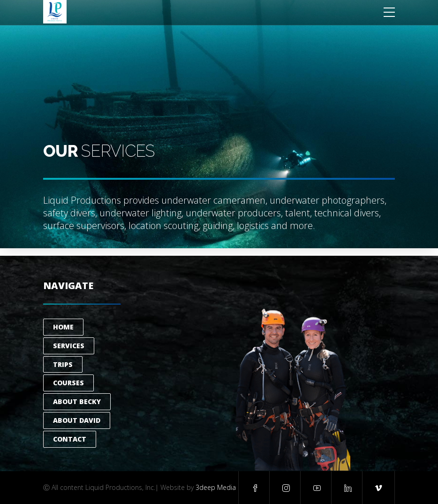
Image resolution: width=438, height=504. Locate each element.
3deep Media (216, 487)
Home (63, 327)
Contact (70, 439)
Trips (63, 364)
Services (69, 346)
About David (77, 420)
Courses (68, 383)
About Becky (77, 401)
